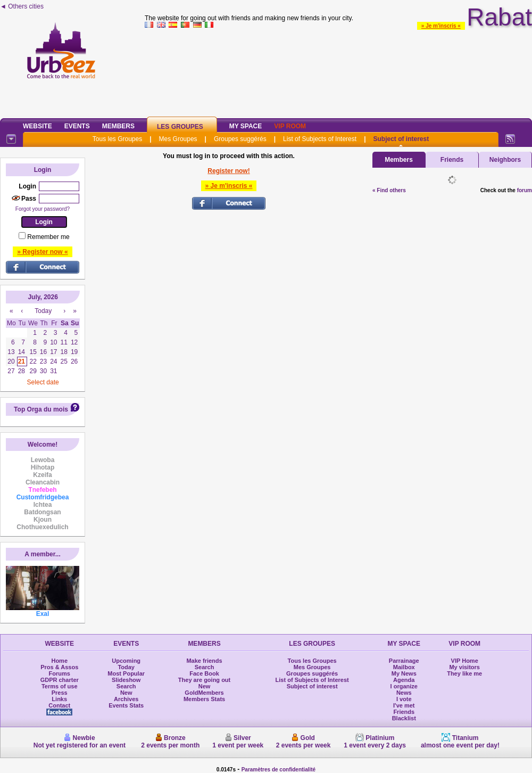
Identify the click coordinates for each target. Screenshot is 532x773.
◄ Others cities (22, 6)
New (126, 693)
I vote (404, 699)
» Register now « (42, 252)
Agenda (404, 680)
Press (60, 693)
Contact (59, 705)
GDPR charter (60, 680)
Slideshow (126, 680)
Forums (60, 673)
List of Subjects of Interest (320, 139)
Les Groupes (180, 127)
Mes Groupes (178, 139)
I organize (404, 686)
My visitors (464, 667)
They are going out (204, 680)
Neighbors (505, 160)
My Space (246, 126)
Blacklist (404, 718)
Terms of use (60, 686)
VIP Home (465, 661)
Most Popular (126, 673)
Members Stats (204, 699)
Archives (126, 699)
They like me (464, 673)
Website (38, 126)
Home (59, 661)
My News (404, 673)
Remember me (48, 237)
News (404, 693)
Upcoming (126, 661)
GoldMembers (204, 693)
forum (525, 190)
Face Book (204, 673)
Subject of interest (401, 139)
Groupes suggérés (240, 139)
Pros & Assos (59, 667)
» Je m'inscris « (441, 26)
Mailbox (404, 667)
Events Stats (126, 705)
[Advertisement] (339, 71)
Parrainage (404, 661)
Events (77, 126)
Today (126, 667)
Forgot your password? (43, 209)
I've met (404, 705)
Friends (452, 160)
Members (118, 126)
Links (59, 699)
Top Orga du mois (41, 409)
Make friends (204, 661)
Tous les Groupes (117, 139)
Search (126, 686)
